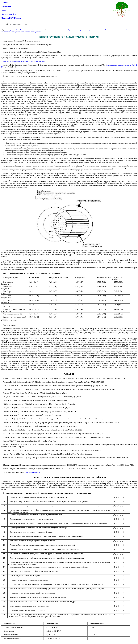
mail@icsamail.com (33, 472)
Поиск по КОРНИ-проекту (12, 18)
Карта (4, 10)
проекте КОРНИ (15, 30)
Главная (5, 2)
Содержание (6, 6)
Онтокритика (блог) (9, 14)
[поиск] (39, 24)
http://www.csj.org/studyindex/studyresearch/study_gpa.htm (24, 61)
